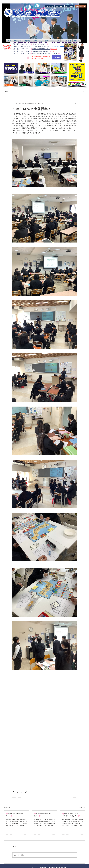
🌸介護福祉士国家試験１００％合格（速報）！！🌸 (72, 815)
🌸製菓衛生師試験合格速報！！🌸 (43, 815)
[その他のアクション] (76, 104)
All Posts (6, 92)
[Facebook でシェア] (13, 792)
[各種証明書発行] (69, 6)
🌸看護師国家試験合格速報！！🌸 (15, 815)
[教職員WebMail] (80, 6)
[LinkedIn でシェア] (22, 792)
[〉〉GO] (56, 57)
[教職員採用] (59, 6)
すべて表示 (82, 807)
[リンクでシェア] (26, 792)
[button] (18, 41)
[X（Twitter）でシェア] (17, 792)
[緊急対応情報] (49, 6)
